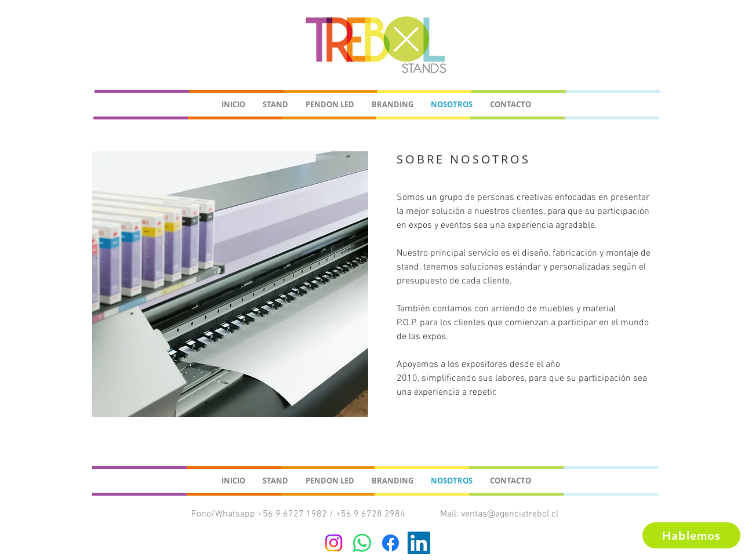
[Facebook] (390, 543)
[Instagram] (334, 543)
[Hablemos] (691, 535)
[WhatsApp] (362, 543)
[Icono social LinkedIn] (419, 543)
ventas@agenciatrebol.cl (510, 514)
